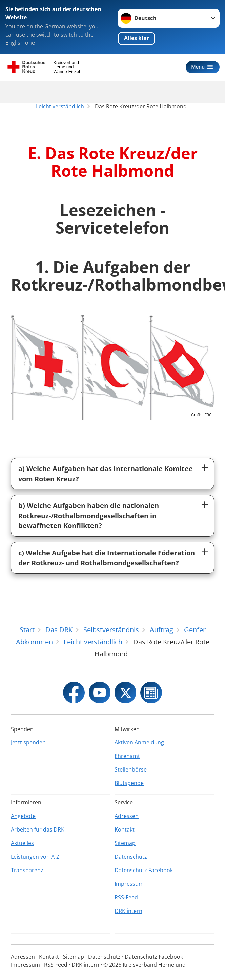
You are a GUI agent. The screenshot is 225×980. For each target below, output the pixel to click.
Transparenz (27, 870)
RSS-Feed (126, 897)
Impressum (129, 884)
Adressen (127, 816)
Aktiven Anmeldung (139, 742)
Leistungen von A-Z (35, 857)
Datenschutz (131, 857)
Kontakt (125, 829)
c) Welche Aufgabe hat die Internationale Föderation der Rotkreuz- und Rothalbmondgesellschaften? (107, 558)
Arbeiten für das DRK (38, 829)
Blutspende (129, 783)
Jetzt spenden (28, 742)
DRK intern (128, 911)
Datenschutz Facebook (144, 870)
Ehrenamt (127, 756)
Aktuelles (22, 843)
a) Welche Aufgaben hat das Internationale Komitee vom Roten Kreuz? (106, 474)
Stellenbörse (131, 769)
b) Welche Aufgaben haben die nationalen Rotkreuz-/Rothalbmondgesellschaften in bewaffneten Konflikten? (89, 516)
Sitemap (125, 843)
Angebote (23, 816)
